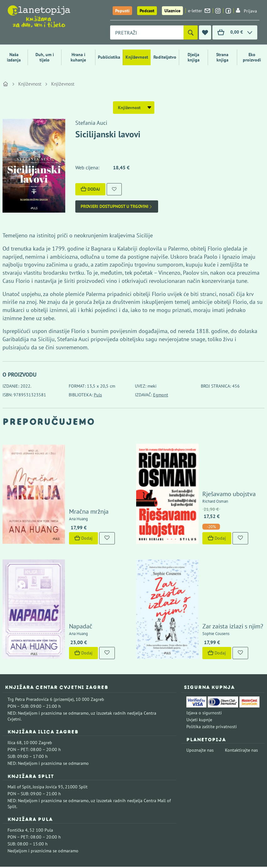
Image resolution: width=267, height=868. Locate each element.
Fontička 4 (18, 770)
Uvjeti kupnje (199, 659)
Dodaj (90, 189)
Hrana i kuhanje (78, 57)
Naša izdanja (14, 57)
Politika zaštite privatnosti (212, 666)
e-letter (199, 11)
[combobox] (147, 32)
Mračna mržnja (71, 481)
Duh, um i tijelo (45, 57)
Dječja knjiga (194, 57)
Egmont (161, 395)
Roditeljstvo (165, 57)
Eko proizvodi (252, 57)
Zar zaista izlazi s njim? (216, 566)
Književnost (137, 57)
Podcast (147, 11)
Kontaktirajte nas (241, 690)
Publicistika (109, 57)
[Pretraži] (191, 32)
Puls (98, 395)
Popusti (122, 11)
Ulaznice (172, 11)
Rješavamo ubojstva (212, 463)
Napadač (63, 566)
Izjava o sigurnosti (204, 652)
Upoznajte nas (200, 690)
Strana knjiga (222, 57)
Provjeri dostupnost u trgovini (117, 206)
